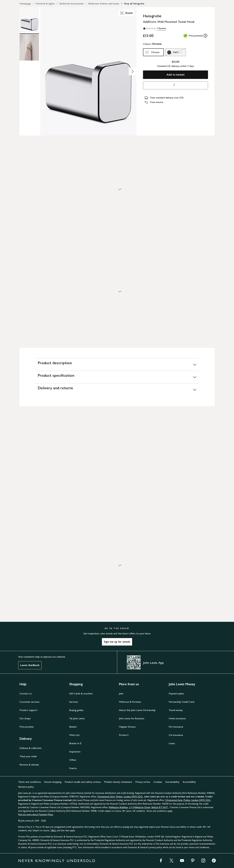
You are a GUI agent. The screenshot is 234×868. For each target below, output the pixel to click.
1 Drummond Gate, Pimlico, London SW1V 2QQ (120, 797)
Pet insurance (176, 727)
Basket (73, 727)
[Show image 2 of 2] (133, 71)
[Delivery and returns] (117, 389)
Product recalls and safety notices (83, 782)
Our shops (25, 718)
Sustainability (172, 782)
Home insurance (177, 718)
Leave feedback (30, 665)
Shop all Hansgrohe (134, 3)
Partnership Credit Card (181, 702)
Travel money (176, 710)
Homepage (25, 3)
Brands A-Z (75, 743)
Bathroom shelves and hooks (104, 3)
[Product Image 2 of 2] (29, 48)
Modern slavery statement (118, 782)
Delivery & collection (31, 748)
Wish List (74, 735)
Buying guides (76, 710)
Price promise (27, 727)
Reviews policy (26, 787)
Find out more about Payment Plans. (36, 815)
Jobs (121, 693)
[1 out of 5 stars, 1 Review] (155, 28)
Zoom (126, 13)
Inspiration (75, 752)
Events (73, 768)
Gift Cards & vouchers (81, 693)
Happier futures (127, 727)
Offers (73, 760)
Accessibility (189, 782)
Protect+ (124, 735)
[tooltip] (205, 36)
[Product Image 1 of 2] (29, 20)
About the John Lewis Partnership (137, 710)
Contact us (26, 693)
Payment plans (176, 693)
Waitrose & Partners (130, 702)
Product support (28, 710)
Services (74, 702)
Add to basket (176, 75)
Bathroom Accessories (72, 3)
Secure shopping (53, 782)
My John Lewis (77, 718)
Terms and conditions (30, 782)
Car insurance (176, 735)
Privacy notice (143, 782)
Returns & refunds (29, 765)
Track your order (28, 756)
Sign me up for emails (117, 642)
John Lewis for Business (132, 718)
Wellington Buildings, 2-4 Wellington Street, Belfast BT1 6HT (139, 807)
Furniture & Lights (45, 3)
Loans (172, 743)
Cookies (158, 782)
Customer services (29, 702)
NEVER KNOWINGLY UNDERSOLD (57, 861)
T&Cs (53, 830)
